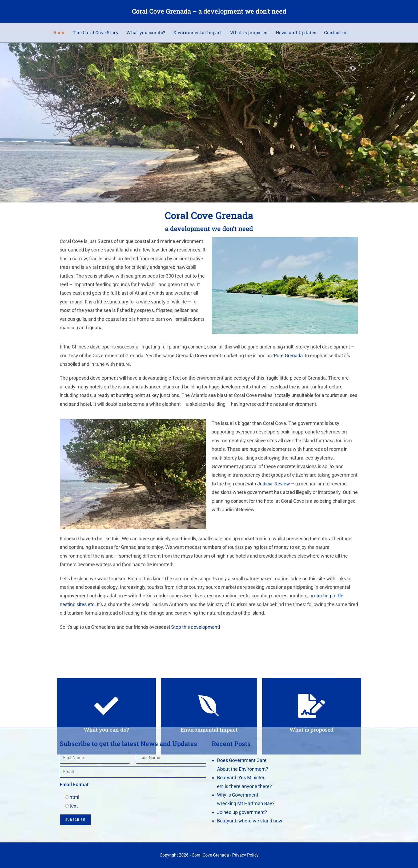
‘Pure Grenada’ (288, 356)
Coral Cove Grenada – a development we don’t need (209, 11)
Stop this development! (196, 627)
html (74, 797)
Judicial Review (274, 484)
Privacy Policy (245, 855)
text (74, 806)
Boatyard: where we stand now (250, 821)
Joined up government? (242, 812)
